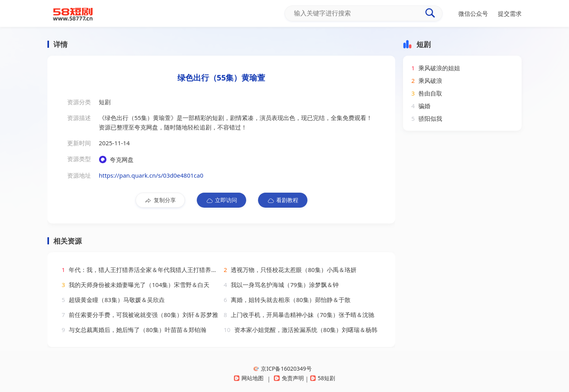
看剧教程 (283, 200)
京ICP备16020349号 (282, 369)
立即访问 (221, 200)
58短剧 (323, 378)
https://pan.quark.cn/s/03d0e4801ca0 (151, 175)
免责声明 (289, 378)
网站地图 (249, 378)
